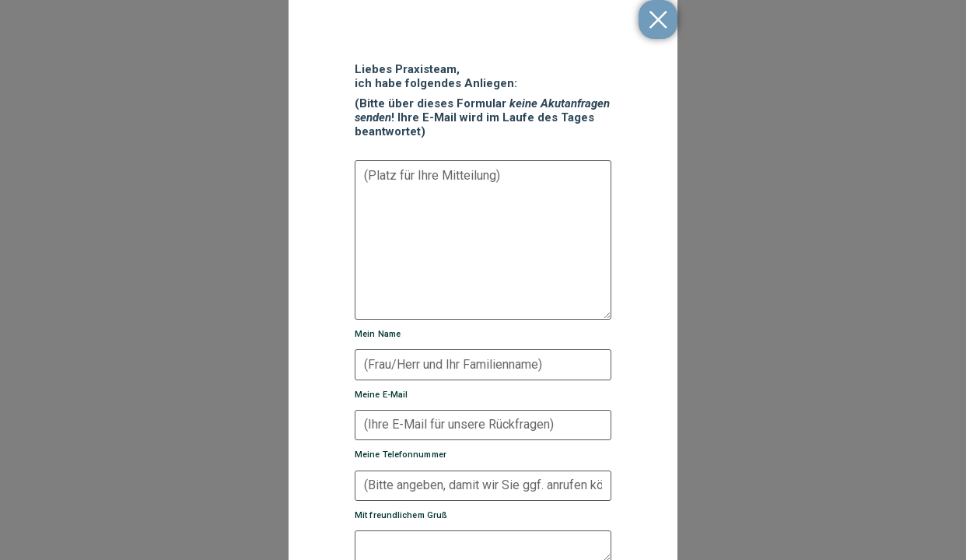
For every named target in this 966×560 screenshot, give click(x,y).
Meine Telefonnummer (401, 455)
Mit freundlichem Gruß (401, 515)
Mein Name (378, 334)
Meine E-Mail (381, 395)
